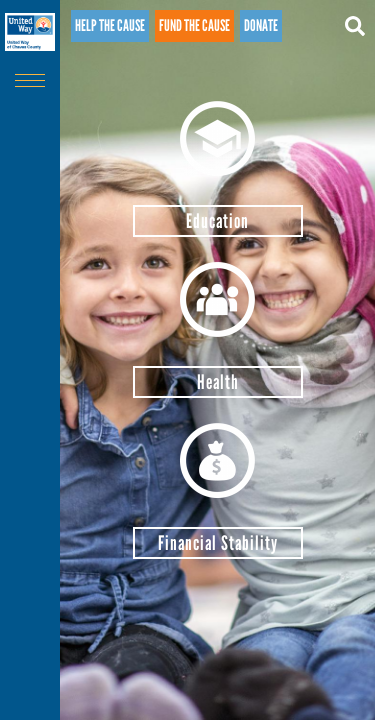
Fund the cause (194, 25)
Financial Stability (218, 543)
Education (217, 221)
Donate (261, 25)
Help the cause (110, 25)
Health (218, 382)
